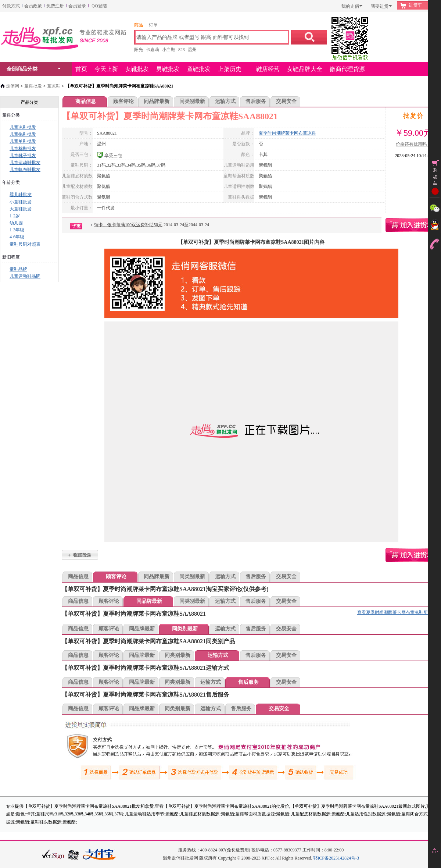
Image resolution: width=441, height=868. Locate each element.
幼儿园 (16, 223)
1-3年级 (17, 230)
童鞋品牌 (18, 269)
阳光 (139, 50)
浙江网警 (73, 855)
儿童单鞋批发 (23, 141)
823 (182, 50)
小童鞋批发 (21, 202)
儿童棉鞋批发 (23, 149)
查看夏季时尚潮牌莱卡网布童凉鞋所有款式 (399, 612)
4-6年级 (17, 237)
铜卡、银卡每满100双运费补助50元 (128, 225)
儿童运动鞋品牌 (25, 276)
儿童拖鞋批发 (23, 134)
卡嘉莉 (153, 50)
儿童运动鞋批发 (25, 163)
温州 (192, 50)
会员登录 (77, 6)
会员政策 (33, 6)
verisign (53, 854)
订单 (153, 25)
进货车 (415, 5)
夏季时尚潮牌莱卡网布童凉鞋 (287, 133)
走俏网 (12, 86)
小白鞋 (169, 50)
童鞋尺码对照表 (25, 244)
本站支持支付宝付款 (100, 855)
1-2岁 (15, 216)
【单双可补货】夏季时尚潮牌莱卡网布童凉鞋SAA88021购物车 (413, 225)
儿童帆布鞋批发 (25, 170)
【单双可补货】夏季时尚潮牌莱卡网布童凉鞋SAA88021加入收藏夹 (80, 555)
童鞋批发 (33, 86)
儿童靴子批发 (23, 156)
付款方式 (11, 6)
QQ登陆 (99, 6)
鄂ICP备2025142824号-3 (336, 858)
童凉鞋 (54, 86)
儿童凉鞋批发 (23, 127)
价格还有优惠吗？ (413, 144)
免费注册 (55, 6)
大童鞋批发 (21, 209)
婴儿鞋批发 (21, 195)
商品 (139, 25)
